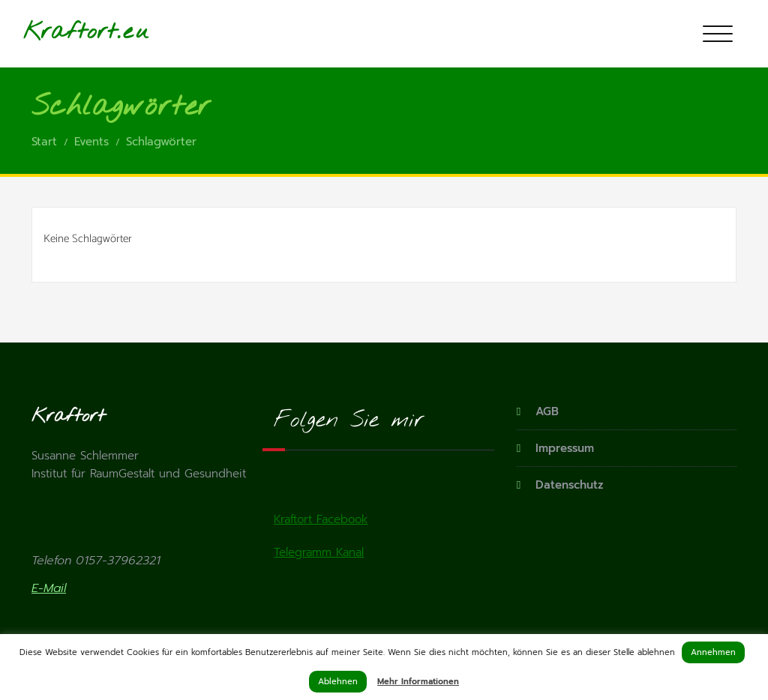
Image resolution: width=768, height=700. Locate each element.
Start (44, 142)
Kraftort (70, 32)
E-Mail (49, 588)
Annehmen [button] (713, 652)
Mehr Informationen (418, 682)
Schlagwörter (161, 142)
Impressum (565, 448)
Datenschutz (570, 485)
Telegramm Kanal (319, 552)
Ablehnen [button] (338, 682)
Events (91, 142)
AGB (547, 411)
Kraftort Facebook (321, 519)
